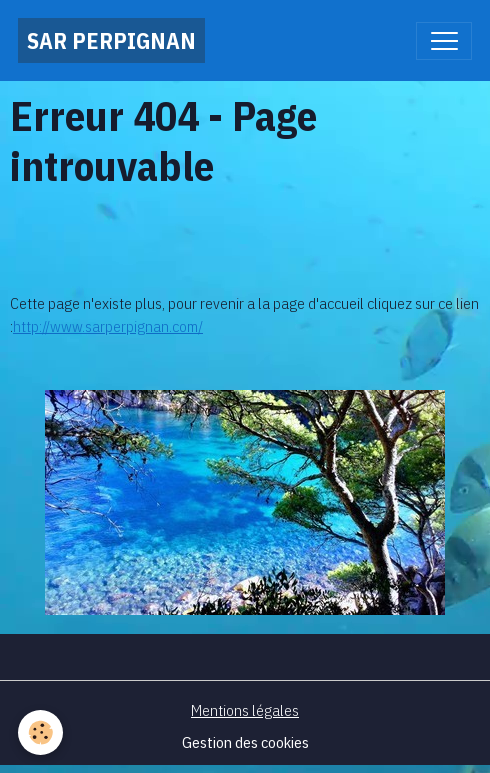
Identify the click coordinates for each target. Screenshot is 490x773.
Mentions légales (245, 710)
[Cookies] (40, 732)
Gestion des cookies (245, 742)
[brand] (111, 40)
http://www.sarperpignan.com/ (108, 326)
